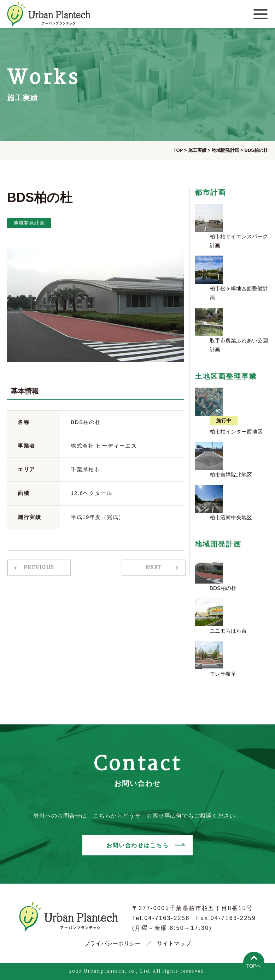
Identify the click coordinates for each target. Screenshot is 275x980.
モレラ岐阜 (223, 674)
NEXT (154, 568)
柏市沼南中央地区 (231, 517)
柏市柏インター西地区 (236, 432)
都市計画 (210, 192)
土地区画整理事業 (226, 376)
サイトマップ (174, 943)
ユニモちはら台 (228, 631)
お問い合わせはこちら (137, 845)
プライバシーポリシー (112, 943)
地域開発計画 (29, 223)
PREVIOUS (38, 568)
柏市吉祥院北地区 (231, 475)
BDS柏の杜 (223, 588)
